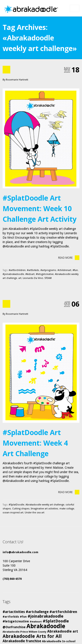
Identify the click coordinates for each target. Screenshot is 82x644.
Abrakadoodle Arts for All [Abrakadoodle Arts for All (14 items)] (32, 636)
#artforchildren (17, 270)
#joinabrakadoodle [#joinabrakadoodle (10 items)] (45, 616)
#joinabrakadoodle (13, 274)
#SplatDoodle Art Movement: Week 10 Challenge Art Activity (40, 208)
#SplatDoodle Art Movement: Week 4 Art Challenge (35, 443)
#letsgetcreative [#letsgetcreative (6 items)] (16, 621)
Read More (69, 258)
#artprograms (48, 270)
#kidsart (30, 274)
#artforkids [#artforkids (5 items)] (11, 617)
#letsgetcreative (45, 274)
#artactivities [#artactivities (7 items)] (14, 612)
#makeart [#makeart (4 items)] (36, 622)
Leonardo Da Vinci (33, 278)
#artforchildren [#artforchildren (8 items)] (63, 612)
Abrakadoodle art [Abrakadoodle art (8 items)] (63, 631)
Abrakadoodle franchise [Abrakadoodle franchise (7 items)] (22, 641)
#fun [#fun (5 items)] (23, 617)
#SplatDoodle (17, 505)
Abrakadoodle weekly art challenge (45, 505)
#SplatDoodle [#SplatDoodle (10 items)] (56, 621)
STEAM (48, 278)
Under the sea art (35, 513)
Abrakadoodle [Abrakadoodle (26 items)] (46, 626)
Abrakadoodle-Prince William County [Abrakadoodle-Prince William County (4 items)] (24, 632)
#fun (75, 270)
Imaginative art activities (44, 509)
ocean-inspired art (13, 513)
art (20, 278)
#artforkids (33, 270)
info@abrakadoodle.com (20, 552)
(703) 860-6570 (12, 579)
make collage (67, 509)
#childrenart (64, 270)
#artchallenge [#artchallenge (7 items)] (37, 612)
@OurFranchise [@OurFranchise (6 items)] (14, 627)
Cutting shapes (21, 509)
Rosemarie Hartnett (17, 80)
